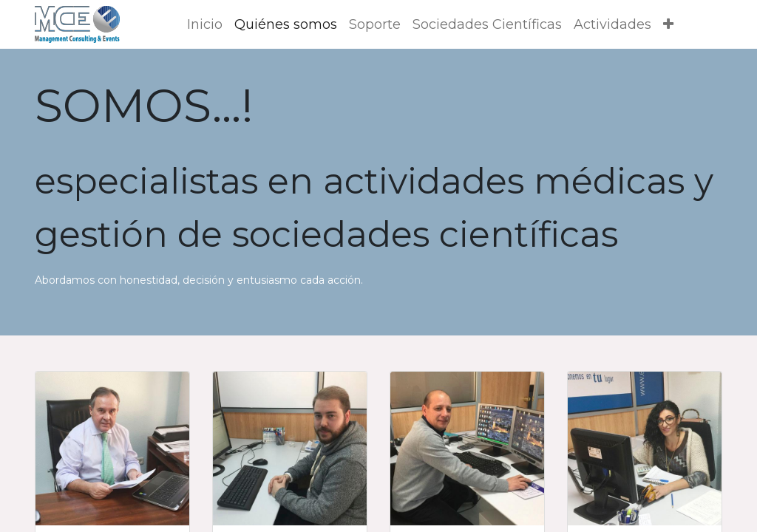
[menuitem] (205, 25)
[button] (668, 25)
